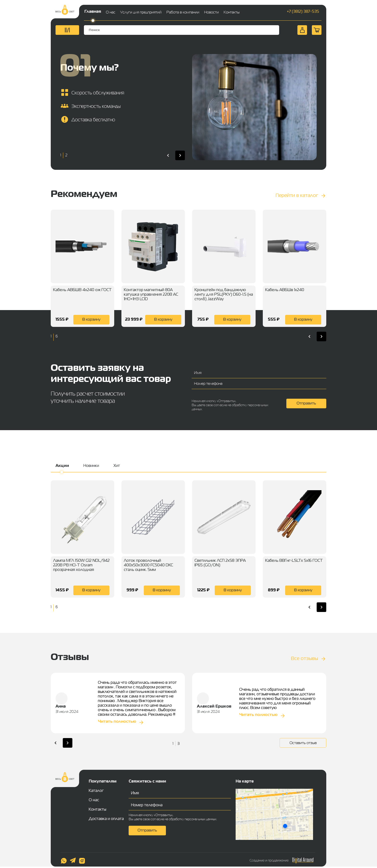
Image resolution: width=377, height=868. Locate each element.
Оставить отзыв (303, 743)
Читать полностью (117, 722)
